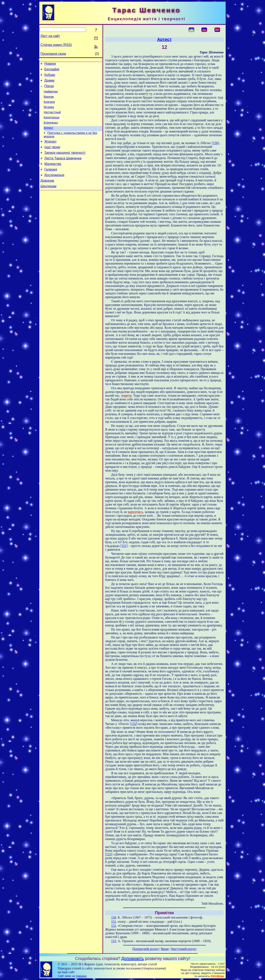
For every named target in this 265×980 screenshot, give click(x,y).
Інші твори (52, 157)
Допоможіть (133, 958)
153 (114, 941)
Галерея (51, 182)
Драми (49, 83)
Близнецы (51, 130)
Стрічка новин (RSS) (56, 45)
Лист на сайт (50, 36)
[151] (124, 546)
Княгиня (49, 107)
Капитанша (52, 124)
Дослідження (54, 188)
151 (114, 922)
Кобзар (50, 77)
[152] (134, 724)
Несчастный (52, 118)
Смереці (81, 976)
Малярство (53, 176)
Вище (165, 949)
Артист (49, 136)
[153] (109, 854)
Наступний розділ (184, 949)
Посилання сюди (53, 54)
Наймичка (51, 95)
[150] (215, 143)
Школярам (48, 200)
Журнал (50, 151)
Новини (50, 64)
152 (114, 926)
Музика (49, 113)
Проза (49, 89)
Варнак (49, 101)
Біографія (52, 70)
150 (114, 917)
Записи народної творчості (65, 163)
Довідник (47, 194)
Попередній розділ (146, 949)
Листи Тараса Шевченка (63, 169)
